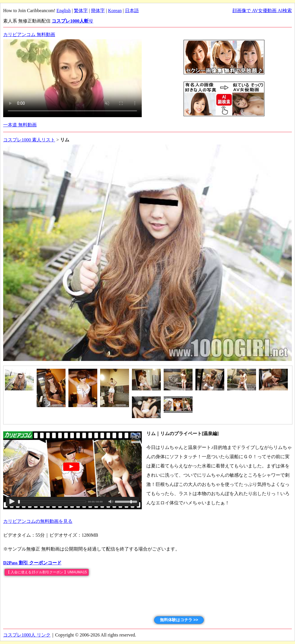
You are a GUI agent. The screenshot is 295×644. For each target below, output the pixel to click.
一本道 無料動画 (20, 125)
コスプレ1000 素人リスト (29, 140)
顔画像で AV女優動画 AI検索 (262, 11)
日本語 (132, 11)
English (64, 11)
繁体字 (81, 11)
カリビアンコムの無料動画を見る (38, 521)
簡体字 (98, 11)
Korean (115, 11)
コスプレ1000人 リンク (27, 635)
